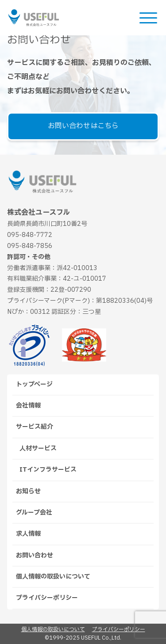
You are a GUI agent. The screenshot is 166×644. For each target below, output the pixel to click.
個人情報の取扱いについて (53, 577)
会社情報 (28, 406)
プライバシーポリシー (47, 598)
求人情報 (28, 534)
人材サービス (38, 448)
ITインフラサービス (48, 470)
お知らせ (28, 491)
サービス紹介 (35, 427)
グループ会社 (34, 513)
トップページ (34, 384)
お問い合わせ (35, 555)
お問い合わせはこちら (83, 126)
